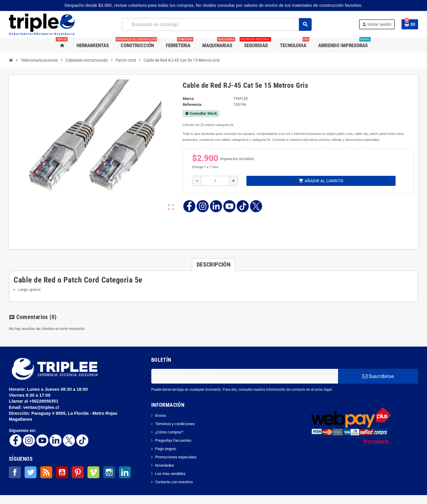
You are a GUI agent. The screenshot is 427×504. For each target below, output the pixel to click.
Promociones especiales (176, 457)
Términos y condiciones (175, 424)
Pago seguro (166, 449)
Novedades (165, 465)
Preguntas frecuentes (173, 440)
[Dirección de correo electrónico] (245, 376)
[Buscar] (217, 24)
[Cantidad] (215, 181)
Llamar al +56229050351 (34, 401)
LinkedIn (125, 472)
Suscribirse (378, 376)
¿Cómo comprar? (169, 432)
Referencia (192, 105)
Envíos (161, 416)
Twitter (31, 472)
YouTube (62, 472)
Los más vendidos (170, 474)
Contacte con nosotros (174, 482)
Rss (46, 472)
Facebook (15, 472)
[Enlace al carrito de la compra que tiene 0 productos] (410, 24)
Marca (188, 99)
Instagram (109, 472)
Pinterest (78, 472)
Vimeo (93, 472)
